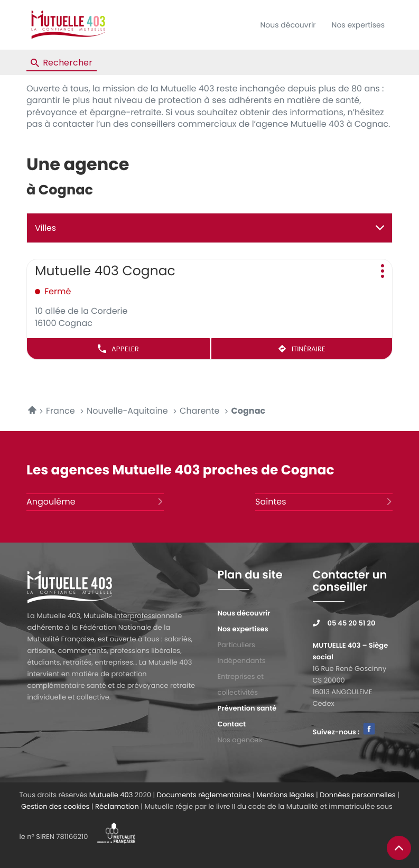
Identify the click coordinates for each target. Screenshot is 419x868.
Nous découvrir (288, 25)
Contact (232, 724)
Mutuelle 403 (111, 795)
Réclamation (117, 806)
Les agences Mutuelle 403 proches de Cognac (180, 470)
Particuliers (236, 645)
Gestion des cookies (55, 806)
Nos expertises (358, 25)
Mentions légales (285, 795)
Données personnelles (357, 795)
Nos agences (240, 740)
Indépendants (242, 661)
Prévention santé (247, 708)
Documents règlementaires (204, 795)
